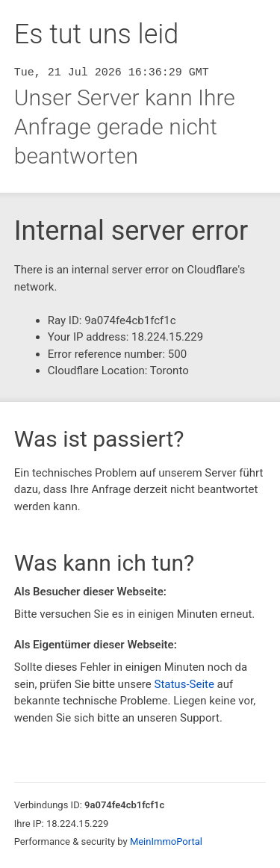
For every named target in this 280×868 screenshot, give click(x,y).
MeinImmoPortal (166, 841)
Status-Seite (184, 684)
